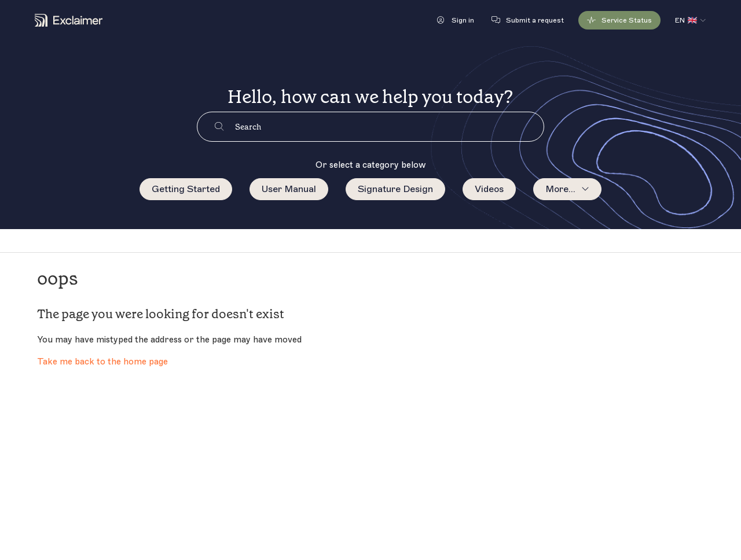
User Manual (289, 189)
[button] (456, 20)
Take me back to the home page (102, 362)
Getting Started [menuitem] (186, 189)
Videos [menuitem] (489, 189)
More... (560, 189)
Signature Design (395, 189)
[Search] (389, 127)
